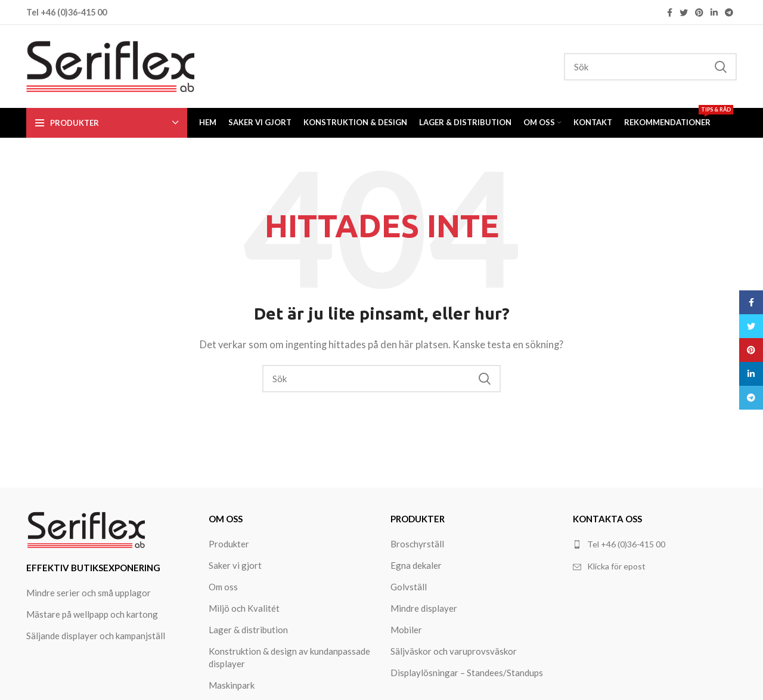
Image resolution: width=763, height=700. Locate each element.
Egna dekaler (416, 565)
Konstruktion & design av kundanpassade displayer (289, 657)
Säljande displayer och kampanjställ (96, 636)
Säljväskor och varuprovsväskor (454, 651)
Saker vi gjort (235, 565)
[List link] (655, 566)
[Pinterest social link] (699, 13)
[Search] (650, 67)
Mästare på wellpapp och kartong (92, 614)
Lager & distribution (248, 630)
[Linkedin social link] (714, 13)
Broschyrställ (417, 544)
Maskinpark (232, 685)
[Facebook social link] (670, 13)
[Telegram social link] (729, 13)
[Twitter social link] (684, 13)
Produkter (229, 544)
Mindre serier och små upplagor (89, 593)
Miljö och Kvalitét (244, 608)
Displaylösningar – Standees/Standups (467, 673)
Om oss (223, 587)
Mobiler (406, 630)
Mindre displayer (424, 608)
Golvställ (409, 587)
